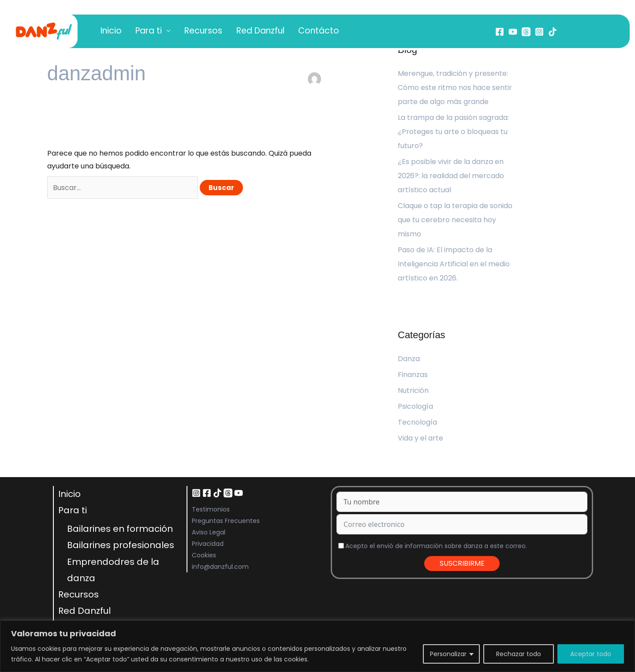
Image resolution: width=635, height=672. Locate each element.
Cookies (204, 555)
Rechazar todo (519, 654)
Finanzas (413, 375)
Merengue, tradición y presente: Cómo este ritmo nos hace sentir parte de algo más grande (455, 88)
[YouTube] (513, 32)
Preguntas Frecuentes (226, 521)
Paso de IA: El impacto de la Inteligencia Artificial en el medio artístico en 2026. (454, 264)
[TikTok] (217, 493)
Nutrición (413, 390)
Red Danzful (233, 32)
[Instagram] (539, 32)
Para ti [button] (137, 32)
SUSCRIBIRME (462, 563)
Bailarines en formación (120, 529)
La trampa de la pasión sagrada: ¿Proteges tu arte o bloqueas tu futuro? (453, 132)
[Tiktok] (553, 32)
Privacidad (208, 544)
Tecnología (417, 422)
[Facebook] (500, 32)
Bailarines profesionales (121, 545)
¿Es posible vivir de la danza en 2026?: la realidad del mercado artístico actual (451, 176)
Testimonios (211, 509)
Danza (409, 359)
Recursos (184, 32)
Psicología (415, 406)
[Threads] (526, 32)
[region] (317, 646)
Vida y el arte (420, 438)
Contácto (284, 32)
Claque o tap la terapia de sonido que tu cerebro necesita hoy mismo (455, 220)
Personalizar (448, 654)
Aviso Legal (209, 532)
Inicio (107, 32)
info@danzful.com (220, 567)
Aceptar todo (591, 654)
